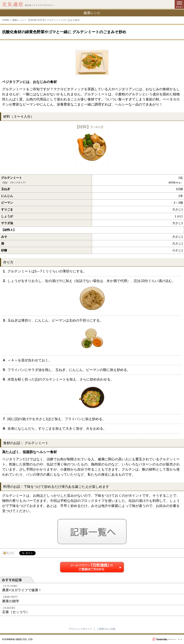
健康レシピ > (19, 20)
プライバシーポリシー (80, 629)
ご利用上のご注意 (106, 629)
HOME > (7, 20)
